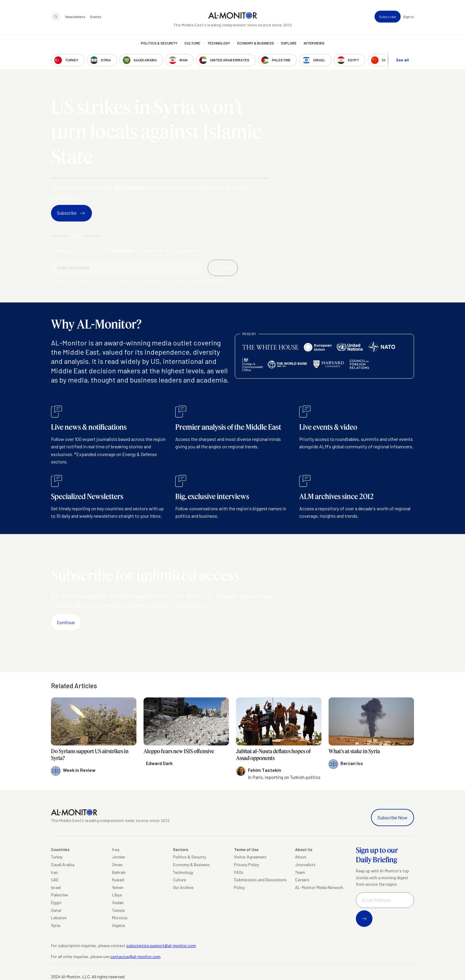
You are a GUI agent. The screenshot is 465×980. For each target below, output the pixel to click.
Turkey (57, 857)
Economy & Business (256, 43)
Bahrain (119, 872)
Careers (302, 880)
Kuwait (118, 880)
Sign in (409, 17)
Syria (56, 925)
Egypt (56, 902)
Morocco (120, 918)
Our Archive (183, 887)
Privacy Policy (246, 865)
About (301, 857)
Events (96, 17)
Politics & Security (159, 43)
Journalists (305, 865)
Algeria (118, 925)
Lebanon (59, 918)
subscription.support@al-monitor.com (161, 945)
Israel (56, 887)
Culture (192, 43)
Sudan (118, 902)
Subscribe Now (392, 817)
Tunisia (118, 910)
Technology (219, 43)
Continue (66, 622)
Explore (289, 43)
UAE (55, 880)
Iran (54, 872)
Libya (117, 895)
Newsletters (75, 17)
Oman (117, 865)
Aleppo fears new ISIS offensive (179, 751)
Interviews (314, 43)
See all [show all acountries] (402, 60)
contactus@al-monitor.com (135, 956)
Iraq (116, 849)
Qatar (56, 910)
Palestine (59, 895)
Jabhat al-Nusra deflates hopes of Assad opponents (273, 754)
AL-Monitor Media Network (319, 887)
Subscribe (388, 17)
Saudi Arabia (63, 865)
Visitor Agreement (250, 857)
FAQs (239, 872)
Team (300, 872)
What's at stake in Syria (354, 751)
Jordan (119, 857)
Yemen (118, 887)
